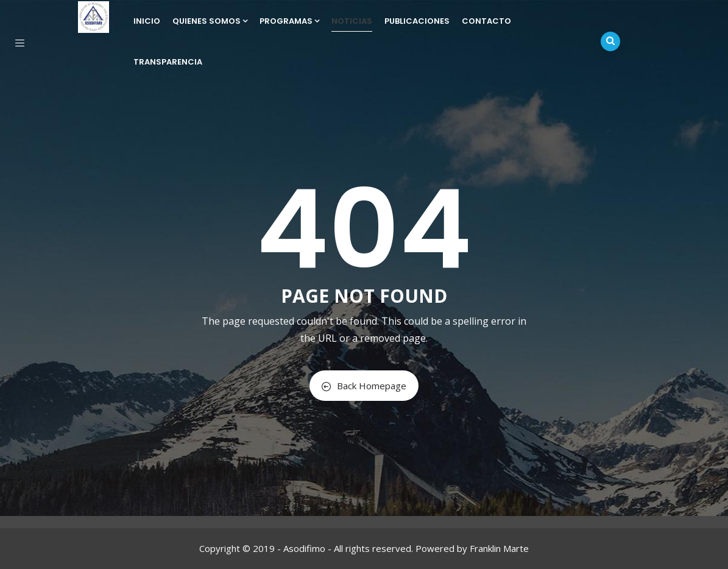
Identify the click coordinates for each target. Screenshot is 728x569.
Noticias (352, 21)
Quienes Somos (210, 21)
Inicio (147, 21)
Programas (289, 21)
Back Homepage (364, 386)
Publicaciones (417, 21)
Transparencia (168, 62)
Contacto (486, 21)
